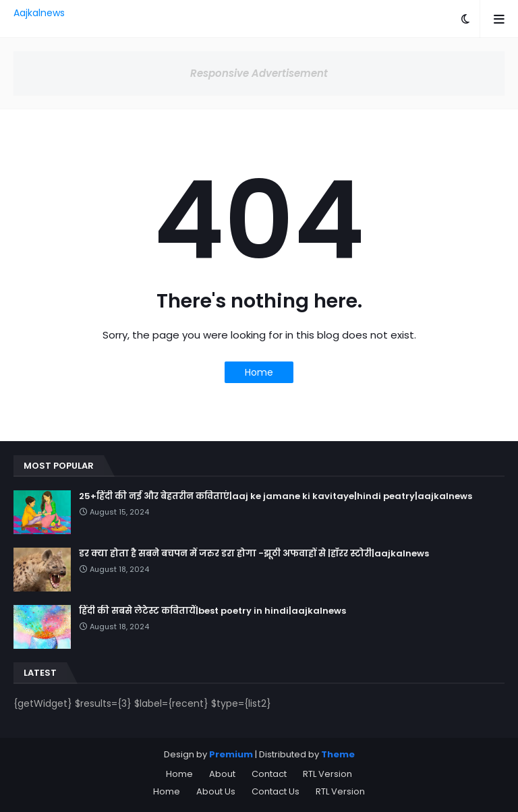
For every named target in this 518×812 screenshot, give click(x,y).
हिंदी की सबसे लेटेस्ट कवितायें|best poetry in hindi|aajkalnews (212, 611)
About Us (216, 791)
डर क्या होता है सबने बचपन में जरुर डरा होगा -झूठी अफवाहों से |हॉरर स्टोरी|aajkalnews (254, 554)
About (222, 774)
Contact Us (276, 791)
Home (259, 372)
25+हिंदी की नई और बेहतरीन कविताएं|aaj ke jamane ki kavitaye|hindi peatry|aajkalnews (276, 496)
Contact (269, 774)
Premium (231, 754)
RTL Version (327, 774)
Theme (338, 754)
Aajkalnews (39, 13)
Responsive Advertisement (259, 73)
